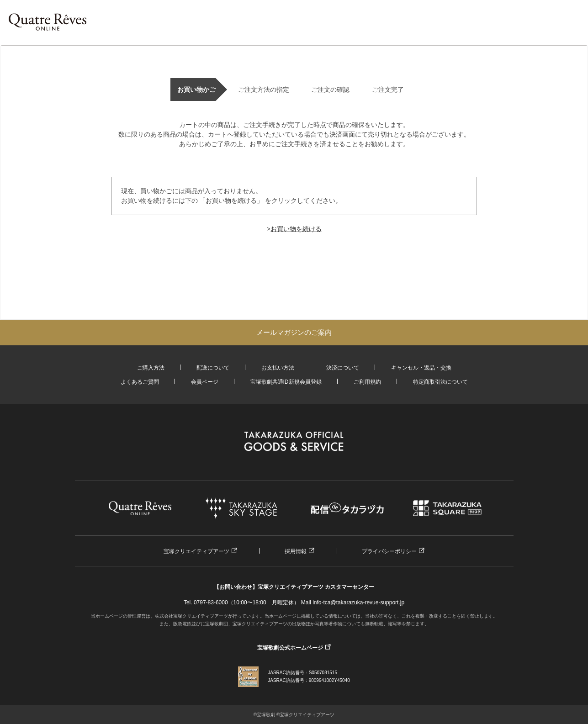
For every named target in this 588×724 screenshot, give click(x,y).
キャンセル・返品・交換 (421, 368)
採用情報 (296, 551)
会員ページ (205, 382)
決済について (343, 368)
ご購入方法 (151, 368)
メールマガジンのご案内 (294, 332)
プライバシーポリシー (389, 551)
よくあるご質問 (140, 382)
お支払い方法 (278, 368)
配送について (213, 368)
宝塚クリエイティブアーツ (196, 551)
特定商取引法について (440, 382)
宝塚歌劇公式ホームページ (290, 648)
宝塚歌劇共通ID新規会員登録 (286, 382)
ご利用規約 (367, 382)
